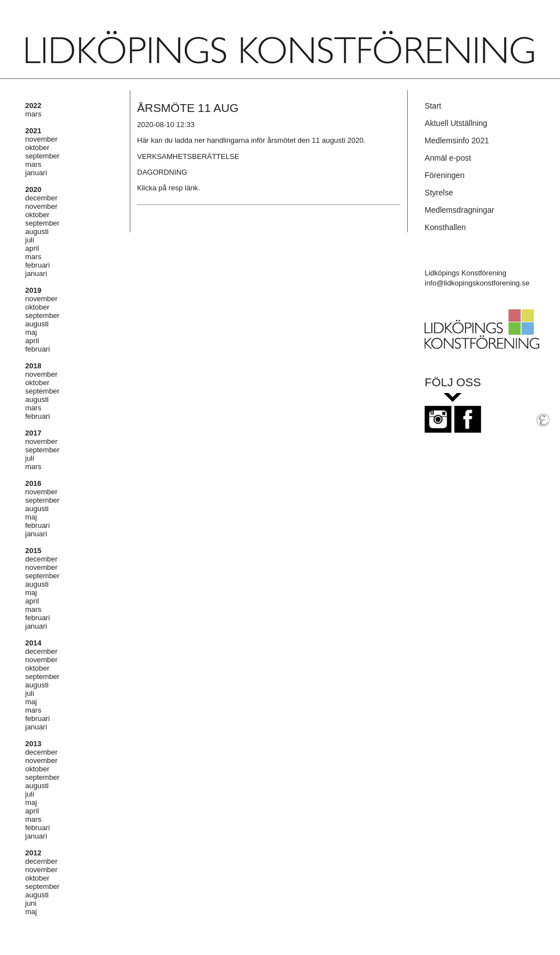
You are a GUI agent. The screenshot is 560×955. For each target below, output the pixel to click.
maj (31, 332)
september (42, 156)
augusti (37, 231)
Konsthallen (445, 227)
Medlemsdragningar (459, 210)
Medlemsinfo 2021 (457, 141)
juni (31, 903)
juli (30, 240)
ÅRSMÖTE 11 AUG (188, 108)
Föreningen (444, 175)
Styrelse (439, 193)
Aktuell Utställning (456, 123)
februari (37, 265)
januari (36, 173)
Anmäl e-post (448, 158)
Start (433, 106)
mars (33, 114)
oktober (37, 148)
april (32, 248)
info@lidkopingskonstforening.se (477, 283)
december (41, 198)
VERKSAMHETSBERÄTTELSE (188, 156)
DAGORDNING (162, 172)
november (41, 139)
